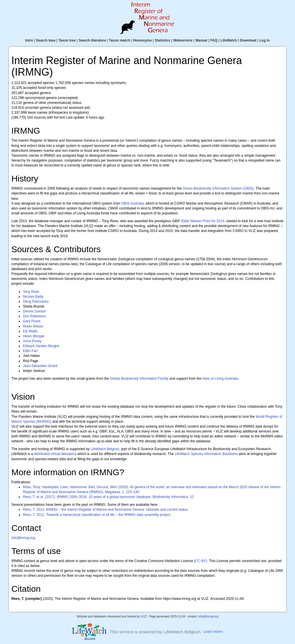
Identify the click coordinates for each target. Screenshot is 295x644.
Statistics (162, 40)
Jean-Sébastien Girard (40, 366)
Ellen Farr (30, 351)
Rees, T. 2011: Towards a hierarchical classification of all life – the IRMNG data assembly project (97, 515)
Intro (29, 40)
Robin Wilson (33, 326)
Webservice (183, 40)
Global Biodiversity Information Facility (139, 379)
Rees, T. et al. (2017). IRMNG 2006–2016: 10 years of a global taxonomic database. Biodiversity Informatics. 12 (108, 497)
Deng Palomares (36, 302)
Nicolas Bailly (33, 297)
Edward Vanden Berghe (41, 346)
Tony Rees (31, 292)
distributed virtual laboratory (55, 454)
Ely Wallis (30, 331)
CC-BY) (201, 561)
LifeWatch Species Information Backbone (206, 454)
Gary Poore (32, 321)
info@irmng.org (23, 538)
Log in (264, 40)
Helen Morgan (34, 336)
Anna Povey (32, 341)
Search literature (92, 40)
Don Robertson (34, 316)
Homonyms (142, 40)
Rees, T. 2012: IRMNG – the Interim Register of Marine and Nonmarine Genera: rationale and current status (105, 510)
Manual (201, 40)
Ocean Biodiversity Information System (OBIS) (218, 188)
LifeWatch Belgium (105, 449)
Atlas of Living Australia (220, 379)
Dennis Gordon (34, 311)
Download (248, 40)
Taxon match (119, 40)
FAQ (214, 40)
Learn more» (213, 632)
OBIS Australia (133, 203)
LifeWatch (229, 40)
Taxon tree (67, 40)
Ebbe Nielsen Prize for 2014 (203, 221)
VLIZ (144, 616)
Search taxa (46, 40)
